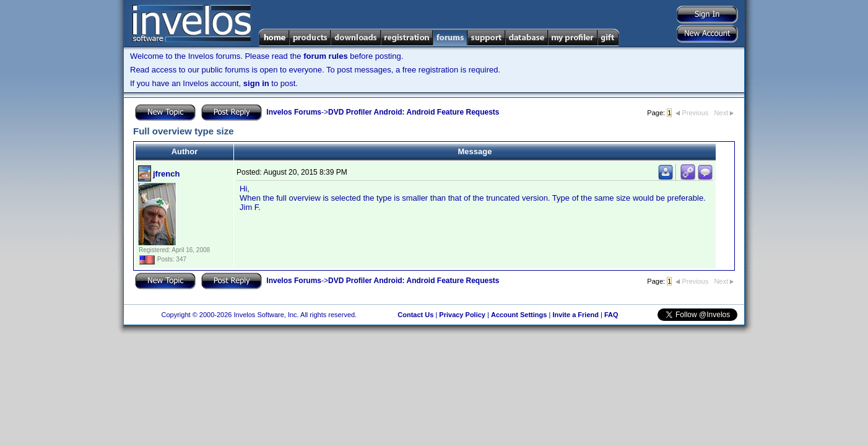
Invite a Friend (575, 315)
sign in (256, 83)
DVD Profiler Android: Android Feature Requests (414, 112)
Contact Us (415, 315)
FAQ (611, 315)
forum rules (326, 56)
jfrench (166, 174)
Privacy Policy (462, 315)
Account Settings (519, 315)
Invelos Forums (294, 112)
